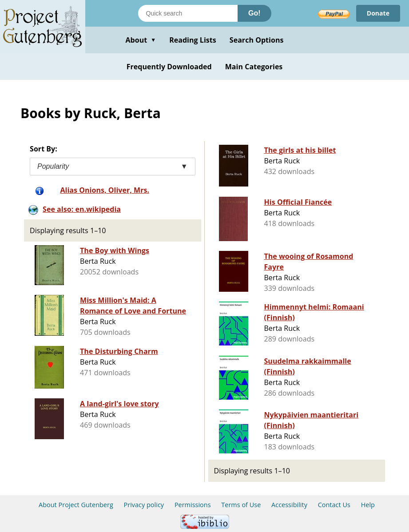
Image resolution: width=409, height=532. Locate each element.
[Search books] (188, 13)
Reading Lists (193, 40)
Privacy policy (144, 505)
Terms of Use (241, 505)
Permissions (193, 505)
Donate (378, 13)
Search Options (257, 40)
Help (368, 505)
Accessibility (289, 505)
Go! (254, 13)
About (141, 40)
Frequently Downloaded (169, 67)
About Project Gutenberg (76, 505)
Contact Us (334, 505)
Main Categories (254, 67)
